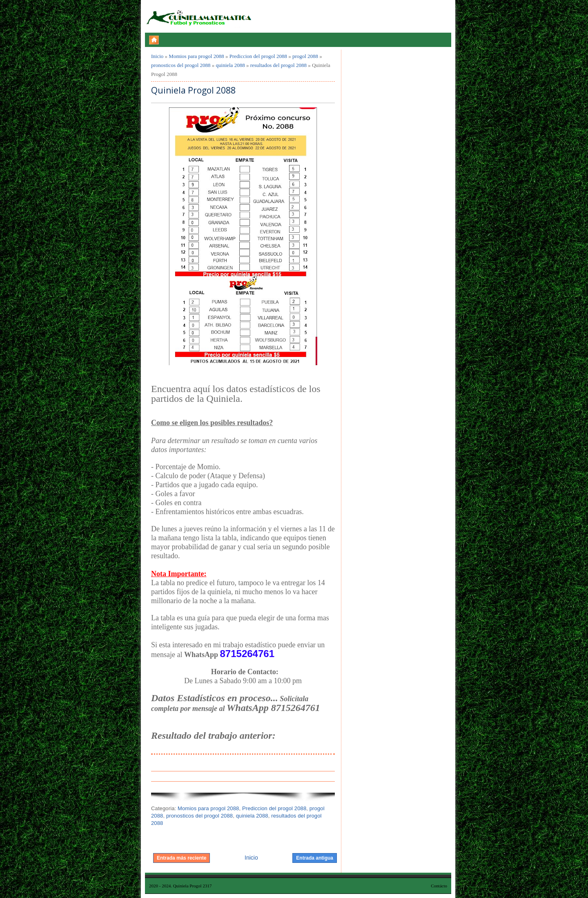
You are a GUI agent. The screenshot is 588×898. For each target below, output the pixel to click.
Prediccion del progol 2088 (258, 56)
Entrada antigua (315, 858)
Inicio (157, 56)
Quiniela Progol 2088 (193, 90)
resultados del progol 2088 (278, 65)
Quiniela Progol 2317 (193, 886)
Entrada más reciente (182, 858)
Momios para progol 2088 (196, 56)
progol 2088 (305, 56)
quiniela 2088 (231, 65)
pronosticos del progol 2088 (181, 65)
